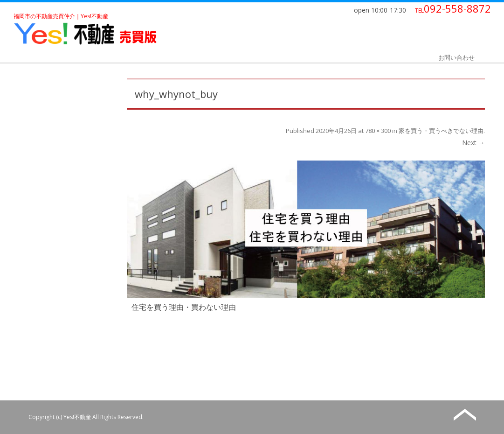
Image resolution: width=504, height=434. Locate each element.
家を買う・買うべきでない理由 (441, 131)
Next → (473, 143)
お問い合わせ (456, 57)
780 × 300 (378, 131)
